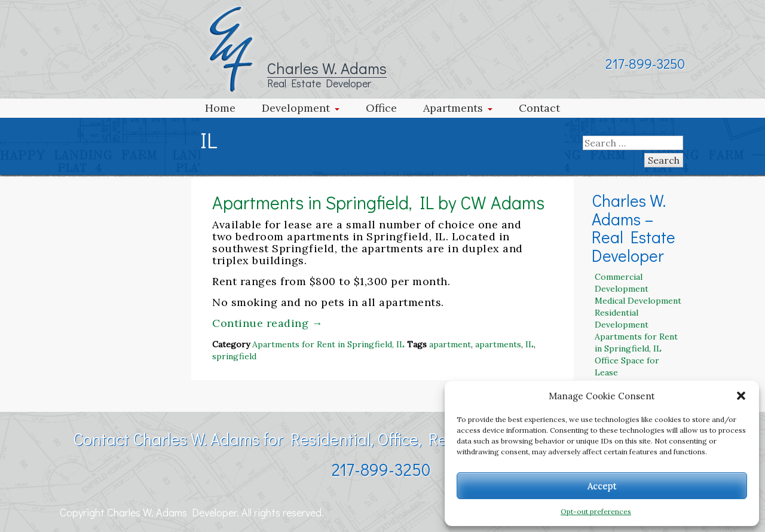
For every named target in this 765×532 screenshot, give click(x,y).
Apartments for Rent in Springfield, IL (328, 344)
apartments (498, 344)
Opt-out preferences (596, 511)
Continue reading (267, 323)
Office (381, 108)
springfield (234, 356)
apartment (450, 344)
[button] (741, 396)
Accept (602, 486)
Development (296, 108)
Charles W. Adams (327, 68)
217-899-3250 (645, 63)
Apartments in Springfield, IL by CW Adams (378, 202)
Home (220, 108)
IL (530, 344)
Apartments (453, 108)
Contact (539, 108)
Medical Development (638, 301)
